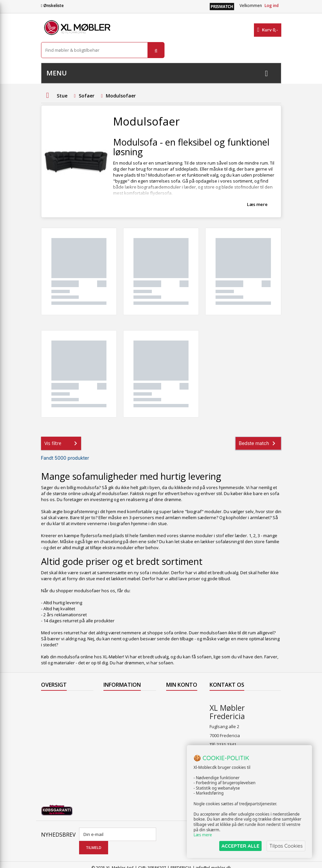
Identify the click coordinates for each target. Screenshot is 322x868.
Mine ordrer (178, 700)
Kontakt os (52, 744)
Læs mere (257, 204)
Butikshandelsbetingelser (129, 744)
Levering (112, 726)
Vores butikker (56, 735)
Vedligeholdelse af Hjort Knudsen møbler (128, 773)
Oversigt (50, 752)
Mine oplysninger (178, 735)
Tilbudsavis (53, 700)
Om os (110, 752)
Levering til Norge (121, 709)
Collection (51, 709)
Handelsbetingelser (123, 735)
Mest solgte (53, 726)
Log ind (272, 6)
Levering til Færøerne (125, 700)
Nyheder (50, 718)
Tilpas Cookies (286, 846)
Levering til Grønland (124, 718)
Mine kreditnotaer (179, 712)
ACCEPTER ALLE (240, 846)
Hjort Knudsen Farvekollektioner (121, 788)
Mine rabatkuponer (180, 750)
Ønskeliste (52, 6)
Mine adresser (181, 724)
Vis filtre (62, 443)
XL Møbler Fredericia (124, 761)
